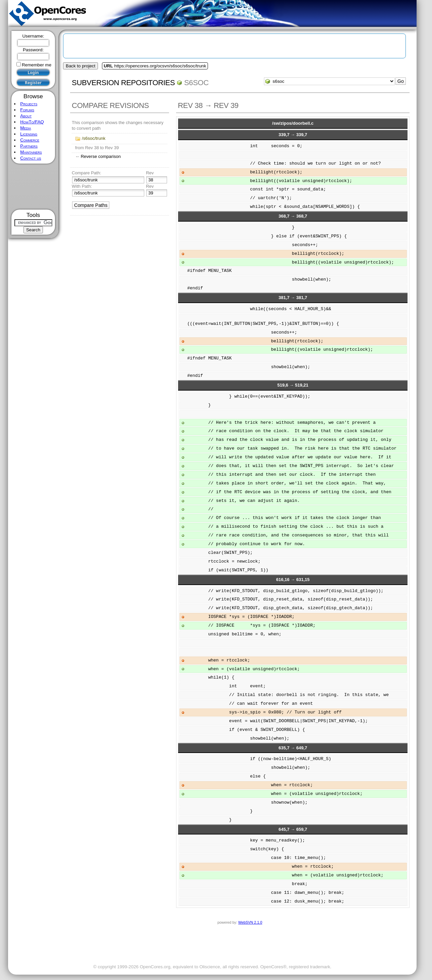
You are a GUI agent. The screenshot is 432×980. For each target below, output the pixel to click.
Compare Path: (86, 173)
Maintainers (31, 152)
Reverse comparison (101, 156)
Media (25, 128)
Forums (27, 110)
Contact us (31, 158)
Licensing (29, 134)
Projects (29, 104)
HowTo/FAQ (32, 122)
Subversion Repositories (123, 83)
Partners (29, 146)
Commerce (30, 140)
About (26, 116)
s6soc (196, 83)
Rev (150, 173)
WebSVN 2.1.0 (250, 922)
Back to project (80, 66)
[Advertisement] (33, 187)
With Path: (82, 186)
